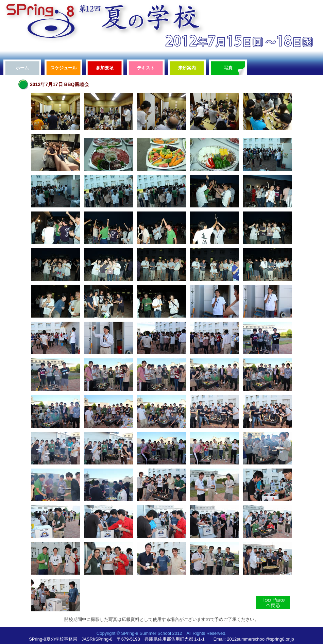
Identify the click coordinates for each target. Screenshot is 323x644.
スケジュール (64, 68)
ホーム (22, 68)
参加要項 (105, 68)
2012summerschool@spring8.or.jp (260, 639)
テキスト (146, 68)
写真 (228, 68)
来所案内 (187, 68)
